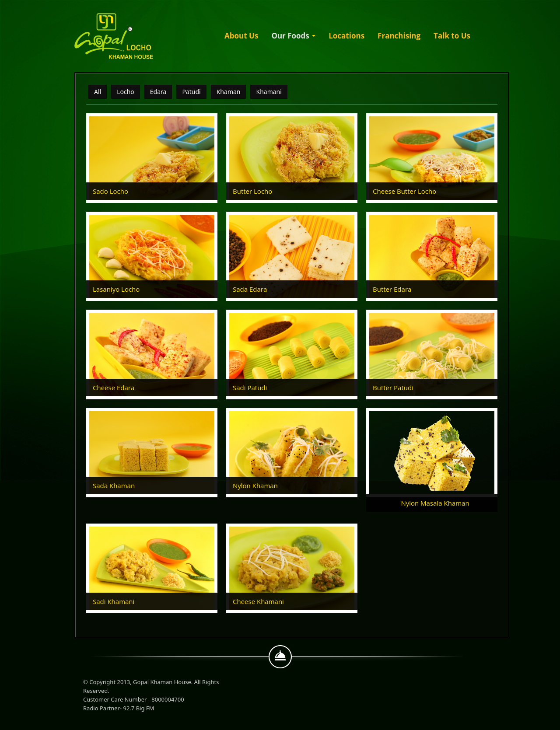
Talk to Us (452, 36)
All (98, 92)
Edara (158, 92)
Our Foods (293, 36)
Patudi (191, 92)
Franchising (399, 36)
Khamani (269, 92)
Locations (346, 36)
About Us (241, 36)
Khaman (229, 92)
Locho (126, 92)
